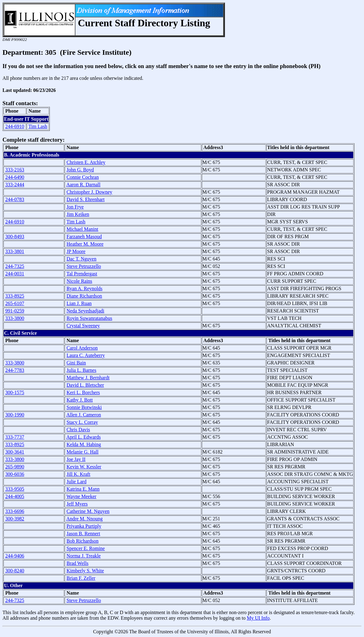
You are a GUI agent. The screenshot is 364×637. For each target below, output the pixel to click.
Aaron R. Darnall (83, 185)
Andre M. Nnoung (84, 519)
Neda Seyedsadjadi (85, 311)
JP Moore (76, 251)
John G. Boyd (80, 170)
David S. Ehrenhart (85, 199)
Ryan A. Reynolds (84, 288)
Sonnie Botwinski (84, 407)
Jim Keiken (78, 214)
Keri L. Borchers (83, 392)
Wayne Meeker (81, 496)
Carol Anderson (82, 348)
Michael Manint (82, 229)
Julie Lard (76, 482)
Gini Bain (76, 363)
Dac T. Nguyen (81, 259)
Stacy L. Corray (82, 422)
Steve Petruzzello (84, 266)
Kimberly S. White (85, 571)
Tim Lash (38, 126)
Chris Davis (78, 430)
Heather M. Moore (85, 244)
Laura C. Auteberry (86, 355)
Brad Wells (77, 563)
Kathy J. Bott (80, 400)
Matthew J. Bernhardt (88, 378)
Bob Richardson (83, 541)
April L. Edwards (83, 437)
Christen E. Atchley (86, 162)
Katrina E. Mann (83, 489)
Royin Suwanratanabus (89, 318)
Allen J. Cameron (83, 415)
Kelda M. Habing (84, 444)
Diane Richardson (84, 296)
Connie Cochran (83, 177)
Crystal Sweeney (83, 326)
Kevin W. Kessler (84, 467)
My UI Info (258, 618)
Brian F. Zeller (81, 578)
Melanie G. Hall (83, 452)
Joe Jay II (76, 459)
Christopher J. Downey (89, 192)
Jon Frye (75, 207)
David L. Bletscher (85, 385)
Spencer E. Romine (86, 548)
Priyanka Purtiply (84, 526)
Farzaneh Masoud (84, 237)
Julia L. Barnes (81, 370)
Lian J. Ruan (79, 303)
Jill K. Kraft (78, 474)
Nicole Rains (79, 281)
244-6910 (15, 126)
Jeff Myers (77, 504)
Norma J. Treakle (84, 556)
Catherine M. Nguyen (88, 511)
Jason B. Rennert (83, 534)
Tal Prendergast (82, 274)
